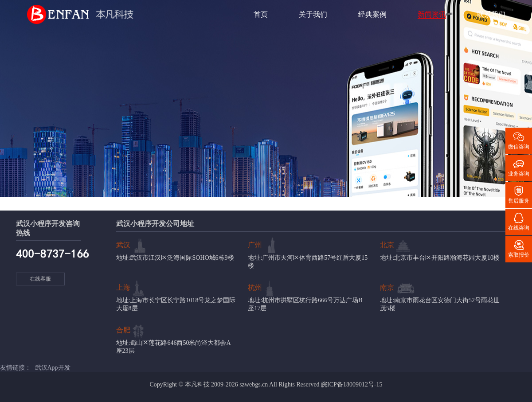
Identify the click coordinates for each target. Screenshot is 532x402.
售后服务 (519, 194)
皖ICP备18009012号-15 (352, 384)
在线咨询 (519, 221)
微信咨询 (519, 140)
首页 (261, 14)
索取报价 (519, 248)
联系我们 (491, 14)
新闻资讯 (432, 14)
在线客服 (40, 279)
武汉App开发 (53, 368)
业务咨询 (519, 167)
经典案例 (372, 14)
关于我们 (313, 14)
